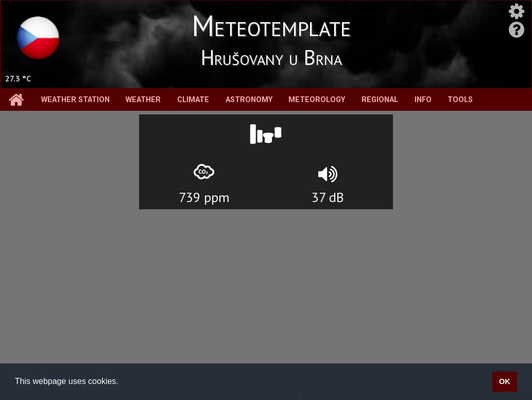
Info (423, 100)
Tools (460, 100)
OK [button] (505, 381)
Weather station (75, 100)
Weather (143, 100)
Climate (193, 100)
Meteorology (317, 100)
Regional (380, 100)
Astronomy (249, 100)
